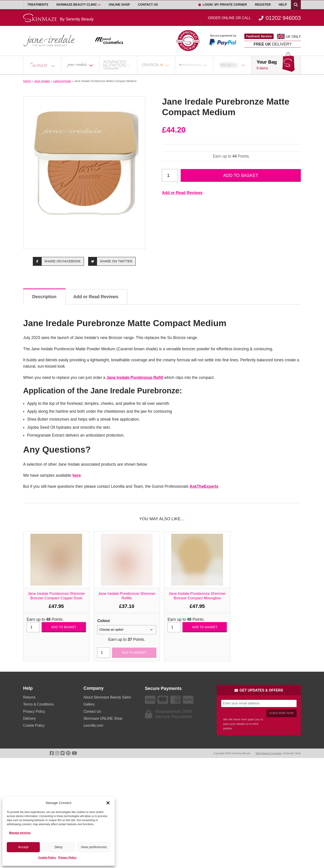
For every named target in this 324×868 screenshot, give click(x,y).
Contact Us (148, 5)
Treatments (38, 5)
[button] (108, 803)
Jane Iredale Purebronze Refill (135, 378)
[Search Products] (296, 5)
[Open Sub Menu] (99, 5)
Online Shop (119, 5)
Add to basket (241, 175)
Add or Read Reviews (182, 193)
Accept (23, 847)
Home (27, 81)
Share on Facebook (57, 261)
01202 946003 (254, 18)
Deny (58, 847)
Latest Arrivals (62, 81)
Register (263, 5)
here (77, 475)
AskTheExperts (204, 486)
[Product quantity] (170, 175)
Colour (104, 621)
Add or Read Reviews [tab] (96, 297)
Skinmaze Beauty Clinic (77, 5)
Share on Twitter (110, 261)
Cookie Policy (47, 858)
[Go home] (58, 18)
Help (283, 5)
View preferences (94, 847)
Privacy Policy (67, 858)
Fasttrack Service (259, 36)
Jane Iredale (42, 81)
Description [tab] (44, 297)
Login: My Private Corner (223, 5)
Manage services (20, 833)
